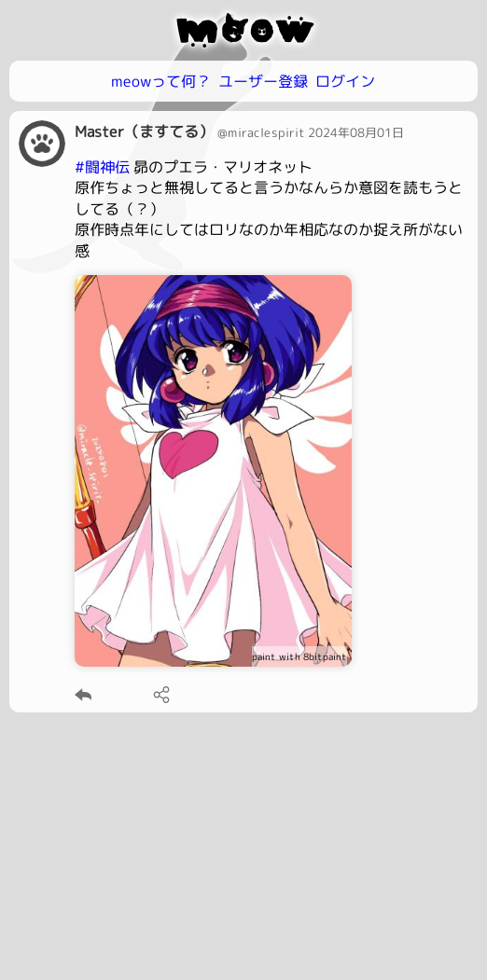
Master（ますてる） (144, 131)
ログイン (345, 81)
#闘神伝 (102, 167)
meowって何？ (161, 81)
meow (244, 30)
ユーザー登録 (263, 81)
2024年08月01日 (356, 132)
